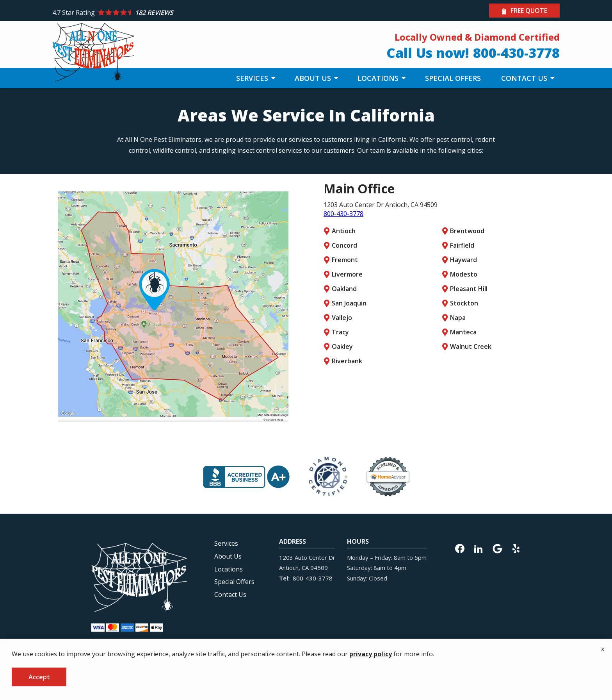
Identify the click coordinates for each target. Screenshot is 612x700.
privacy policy (371, 654)
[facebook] (460, 547)
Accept (39, 677)
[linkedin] (479, 547)
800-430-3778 (343, 214)
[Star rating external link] (179, 12)
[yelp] (516, 547)
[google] (497, 547)
